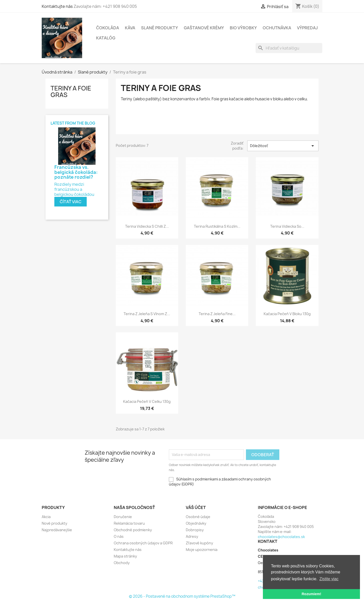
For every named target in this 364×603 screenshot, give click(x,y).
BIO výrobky (243, 28)
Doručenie (123, 517)
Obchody (122, 563)
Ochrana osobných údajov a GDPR (143, 543)
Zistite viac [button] (329, 579)
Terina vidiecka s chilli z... (147, 226)
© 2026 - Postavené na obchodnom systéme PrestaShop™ (182, 596)
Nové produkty (54, 523)
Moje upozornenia (202, 550)
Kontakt (268, 541)
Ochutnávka (277, 28)
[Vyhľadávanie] (289, 48)
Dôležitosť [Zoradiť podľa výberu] (283, 146)
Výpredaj (307, 28)
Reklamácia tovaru (129, 523)
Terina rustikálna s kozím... (217, 226)
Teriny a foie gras (71, 91)
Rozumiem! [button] (311, 594)
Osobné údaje (198, 517)
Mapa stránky (125, 556)
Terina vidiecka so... (287, 226)
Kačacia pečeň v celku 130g (147, 401)
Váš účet (196, 507)
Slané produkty (160, 28)
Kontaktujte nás (121, 6)
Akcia (46, 517)
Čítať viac (71, 202)
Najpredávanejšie (57, 530)
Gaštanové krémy (204, 28)
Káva (130, 28)
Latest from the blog (73, 123)
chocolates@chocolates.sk (281, 537)
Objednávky (196, 523)
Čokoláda (108, 28)
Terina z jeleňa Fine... (217, 314)
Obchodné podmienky (133, 530)
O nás (119, 536)
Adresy (192, 536)
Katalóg (106, 38)
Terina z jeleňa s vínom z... (147, 314)
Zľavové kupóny (199, 543)
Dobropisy (195, 530)
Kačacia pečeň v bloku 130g (287, 314)
